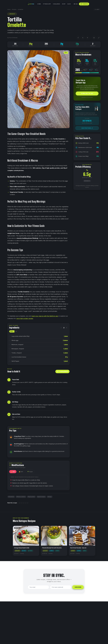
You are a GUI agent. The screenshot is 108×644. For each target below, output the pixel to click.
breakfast (21, 9)
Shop (64, 4)
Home (39, 4)
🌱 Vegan (30, 472)
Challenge (56, 4)
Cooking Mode (62, 371)
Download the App (87, 93)
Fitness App (47, 4)
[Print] (94, 38)
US (16, 331)
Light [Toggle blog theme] (97, 9)
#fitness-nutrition (21, 497)
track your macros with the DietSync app (45, 316)
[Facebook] (78, 38)
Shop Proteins (87, 128)
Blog (69, 4)
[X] (83, 38)
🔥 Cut (13, 472)
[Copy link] (99, 38)
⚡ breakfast (12, 14)
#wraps (50, 497)
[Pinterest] (87, 38)
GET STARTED (84, 4)
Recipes (14, 9)
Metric (12, 331)
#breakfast (11, 497)
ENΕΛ (76, 4)
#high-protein (31, 497)
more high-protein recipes (25, 318)
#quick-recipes (41, 497)
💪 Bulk (21, 472)
